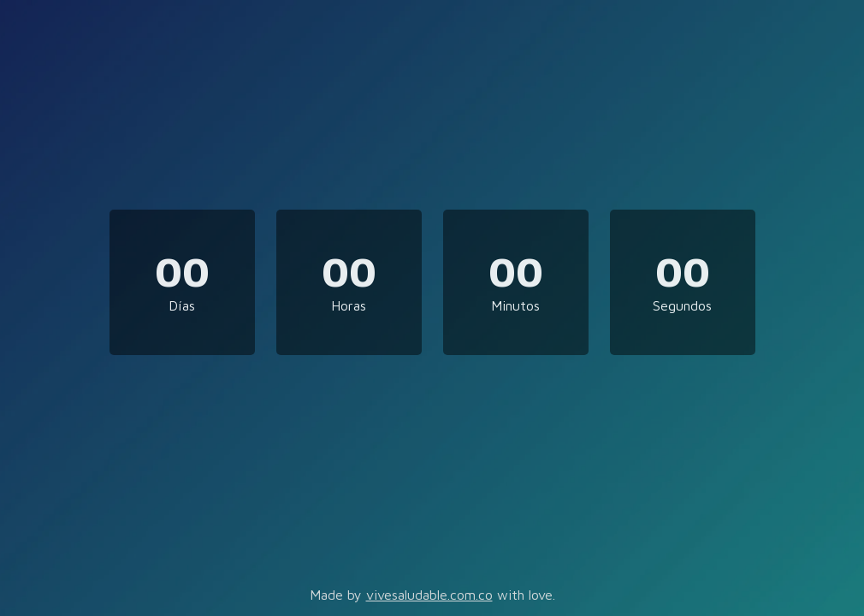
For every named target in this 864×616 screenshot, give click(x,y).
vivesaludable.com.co (429, 595)
